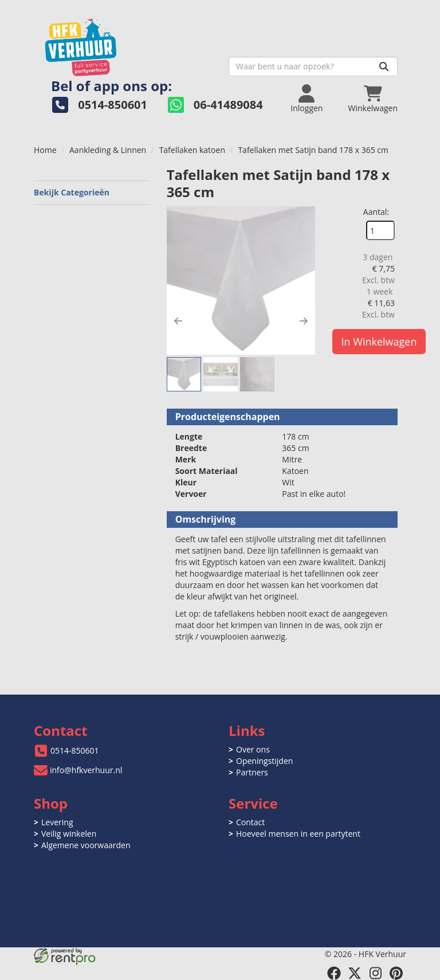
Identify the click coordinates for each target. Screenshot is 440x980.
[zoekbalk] (313, 66)
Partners (252, 772)
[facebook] (334, 973)
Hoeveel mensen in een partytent (298, 834)
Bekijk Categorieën (92, 192)
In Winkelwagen (379, 342)
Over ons (253, 749)
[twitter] (355, 973)
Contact (250, 822)
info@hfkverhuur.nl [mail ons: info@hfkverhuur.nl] (86, 770)
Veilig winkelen (69, 834)
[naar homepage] (127, 44)
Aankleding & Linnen (108, 150)
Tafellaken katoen (192, 150)
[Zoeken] (384, 66)
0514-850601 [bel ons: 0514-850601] (75, 750)
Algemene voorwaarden (86, 845)
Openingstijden (264, 761)
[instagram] (375, 973)
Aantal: (376, 212)
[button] (178, 321)
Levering (57, 822)
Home (45, 150)
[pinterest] (396, 973)
